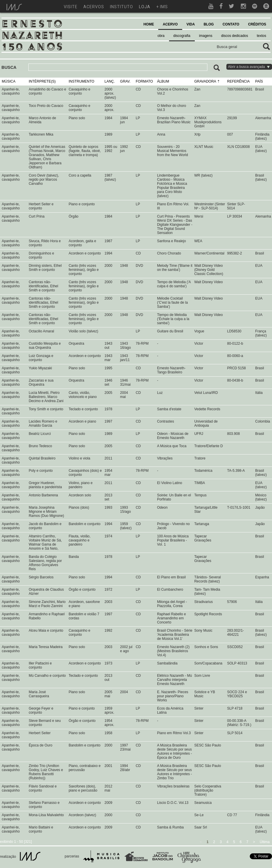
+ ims (162, 7)
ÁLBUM (163, 81)
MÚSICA (9, 81)
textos (261, 36)
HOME (149, 24)
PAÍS (259, 81)
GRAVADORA (205, 81)
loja (145, 7)
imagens (206, 36)
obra (161, 36)
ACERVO (170, 24)
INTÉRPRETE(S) (42, 81)
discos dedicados (235, 36)
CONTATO (231, 24)
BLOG (209, 24)
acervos (94, 7)
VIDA (191, 24)
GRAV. (125, 81)
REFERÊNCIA (238, 81)
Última (265, 842)
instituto (122, 7)
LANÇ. (110, 81)
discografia (182, 36)
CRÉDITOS (257, 24)
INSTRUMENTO (82, 81)
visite (71, 7)
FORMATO (144, 81)
